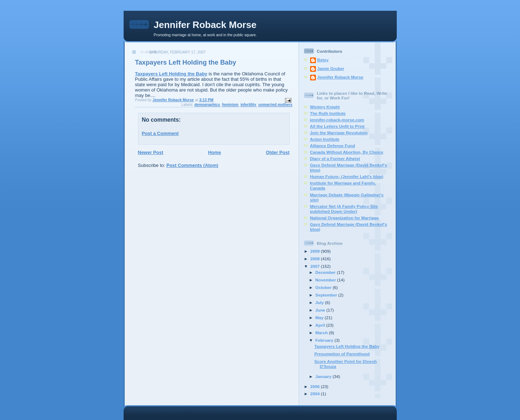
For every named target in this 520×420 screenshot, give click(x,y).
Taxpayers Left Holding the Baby (171, 74)
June (321, 310)
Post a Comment (160, 133)
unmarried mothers (275, 105)
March (322, 333)
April (321, 325)
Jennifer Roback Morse (205, 25)
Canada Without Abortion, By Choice (347, 152)
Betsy (323, 60)
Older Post (278, 152)
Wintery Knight (325, 107)
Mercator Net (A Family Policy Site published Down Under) (344, 209)
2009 (316, 251)
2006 (316, 386)
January (324, 376)
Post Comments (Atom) (192, 165)
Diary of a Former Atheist (335, 158)
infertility (248, 105)
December (326, 272)
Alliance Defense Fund (333, 146)
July (320, 302)
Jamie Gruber (331, 68)
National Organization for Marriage (345, 218)
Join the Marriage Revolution (339, 133)
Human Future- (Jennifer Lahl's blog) (347, 176)
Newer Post (151, 152)
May (320, 318)
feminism (230, 105)
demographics (207, 105)
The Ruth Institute (328, 113)
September (327, 295)
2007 (316, 266)
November (326, 280)
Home (215, 152)
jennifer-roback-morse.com (337, 120)
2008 (316, 259)
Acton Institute (325, 139)
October (324, 287)
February (325, 340)
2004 (316, 394)
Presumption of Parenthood (342, 354)
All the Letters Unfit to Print (337, 126)
